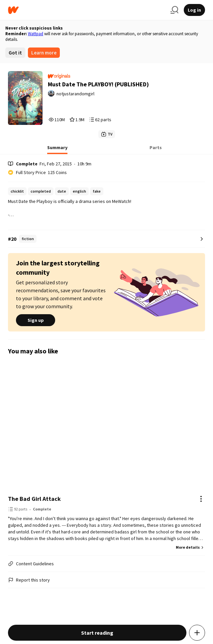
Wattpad (36, 34)
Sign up (36, 320)
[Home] (87, 10)
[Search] (174, 10)
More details (190, 547)
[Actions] (201, 499)
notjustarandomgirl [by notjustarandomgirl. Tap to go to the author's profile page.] (75, 94)
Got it (15, 53)
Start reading (97, 633)
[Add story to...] (197, 633)
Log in (194, 10)
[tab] (57, 149)
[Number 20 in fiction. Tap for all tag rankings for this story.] (106, 239)
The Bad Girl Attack (34, 499)
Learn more (44, 53)
